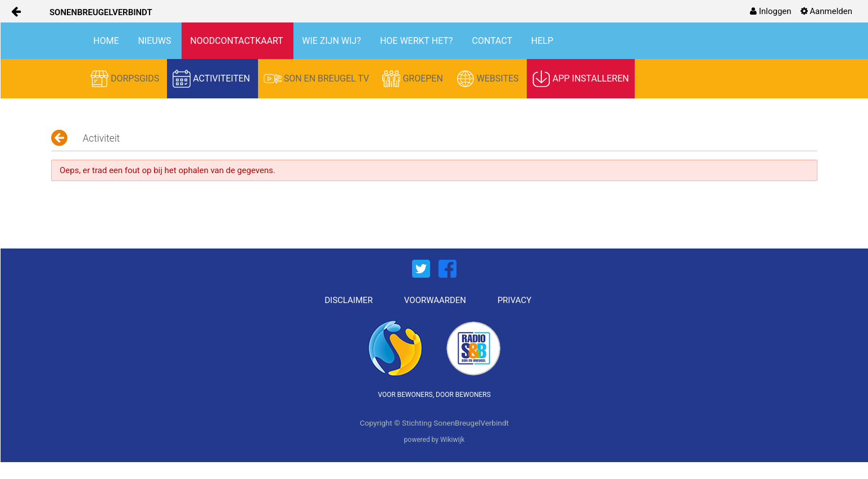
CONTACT (493, 41)
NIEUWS (155, 41)
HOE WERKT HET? (418, 41)
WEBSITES (489, 79)
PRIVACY (514, 300)
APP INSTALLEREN (581, 79)
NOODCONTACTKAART (238, 41)
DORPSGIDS (126, 79)
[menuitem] (770, 11)
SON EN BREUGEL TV (318, 79)
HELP (542, 41)
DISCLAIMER (349, 300)
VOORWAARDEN (435, 300)
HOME (107, 41)
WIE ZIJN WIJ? (333, 41)
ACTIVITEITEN (213, 79)
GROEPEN (413, 79)
